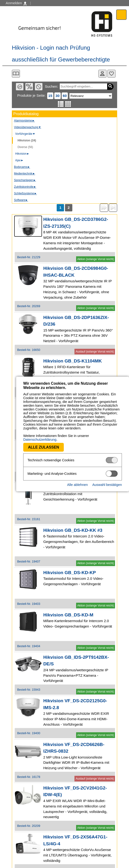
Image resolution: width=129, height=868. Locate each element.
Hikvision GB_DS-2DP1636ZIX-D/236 (76, 321)
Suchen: (51, 86)
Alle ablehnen (77, 481)
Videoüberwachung (28, 127)
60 (65, 96)
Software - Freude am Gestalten (102, 24)
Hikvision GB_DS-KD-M (68, 615)
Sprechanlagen (25, 180)
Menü (122, 15)
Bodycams (22, 167)
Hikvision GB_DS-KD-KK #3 (73, 530)
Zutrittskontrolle (25, 187)
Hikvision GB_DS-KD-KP (69, 573)
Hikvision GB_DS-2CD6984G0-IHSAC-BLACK (76, 272)
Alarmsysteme (24, 121)
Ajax (19, 160)
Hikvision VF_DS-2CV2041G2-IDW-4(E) (75, 791)
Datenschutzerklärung (90, 436)
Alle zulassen (27, 443)
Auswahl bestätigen (107, 481)
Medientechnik (25, 174)
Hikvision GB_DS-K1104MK (72, 361)
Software (21, 200)
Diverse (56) (25, 147)
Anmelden (16, 3)
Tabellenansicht (68, 104)
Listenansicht (61, 104)
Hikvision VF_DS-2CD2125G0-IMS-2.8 (75, 704)
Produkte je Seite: (32, 95)
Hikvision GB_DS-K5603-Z (71, 488)
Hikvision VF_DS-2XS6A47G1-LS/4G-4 (75, 840)
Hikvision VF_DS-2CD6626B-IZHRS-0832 (74, 748)
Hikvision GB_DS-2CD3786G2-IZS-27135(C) (76, 223)
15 (50, 96)
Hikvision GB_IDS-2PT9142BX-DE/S (76, 661)
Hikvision (22, 154)
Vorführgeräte (25, 134)
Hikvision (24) (27, 140)
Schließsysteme (25, 193)
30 (58, 96)
